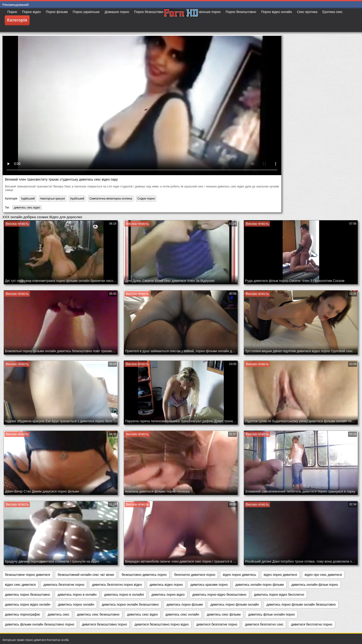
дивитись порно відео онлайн (28, 604)
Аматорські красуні (52, 199)
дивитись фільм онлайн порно (271, 614)
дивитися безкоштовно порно (105, 624)
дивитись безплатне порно (64, 585)
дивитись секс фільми (224, 614)
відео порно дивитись (239, 575)
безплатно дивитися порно (195, 575)
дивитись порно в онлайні (124, 595)
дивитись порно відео (168, 595)
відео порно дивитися (280, 575)
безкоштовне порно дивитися (28, 575)
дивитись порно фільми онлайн (235, 604)
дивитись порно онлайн (76, 604)
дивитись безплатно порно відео (117, 585)
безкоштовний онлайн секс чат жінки (86, 575)
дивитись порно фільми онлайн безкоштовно (301, 604)
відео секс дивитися (20, 585)
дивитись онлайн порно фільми (260, 585)
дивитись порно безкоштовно (27, 595)
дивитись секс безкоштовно (98, 614)
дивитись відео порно (166, 585)
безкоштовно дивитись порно (144, 575)
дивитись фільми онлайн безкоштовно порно (40, 624)
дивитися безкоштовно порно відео (162, 624)
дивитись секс (58, 614)
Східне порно (146, 199)
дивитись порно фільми (185, 604)
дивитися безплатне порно (217, 624)
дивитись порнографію (22, 614)
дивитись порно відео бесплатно (279, 595)
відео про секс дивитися (323, 575)
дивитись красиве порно (209, 585)
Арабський (77, 199)
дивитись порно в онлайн (77, 595)
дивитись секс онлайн (182, 614)
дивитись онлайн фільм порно (315, 585)
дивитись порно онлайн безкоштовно (130, 604)
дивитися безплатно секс (264, 624)
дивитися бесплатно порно (312, 624)
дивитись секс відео (27, 208)
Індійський (28, 199)
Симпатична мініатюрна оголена (111, 199)
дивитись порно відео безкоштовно (219, 595)
